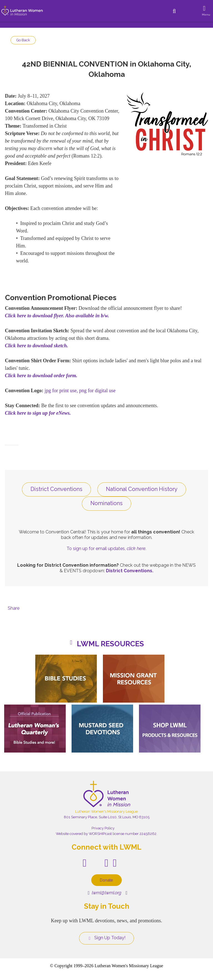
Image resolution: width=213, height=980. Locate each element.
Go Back (23, 40)
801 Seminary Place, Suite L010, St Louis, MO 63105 (107, 817)
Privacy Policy (103, 828)
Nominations (106, 503)
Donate (106, 880)
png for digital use (97, 391)
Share (14, 608)
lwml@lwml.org (104, 893)
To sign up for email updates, (106, 549)
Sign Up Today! (106, 938)
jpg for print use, (61, 391)
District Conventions (56, 489)
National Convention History (142, 489)
